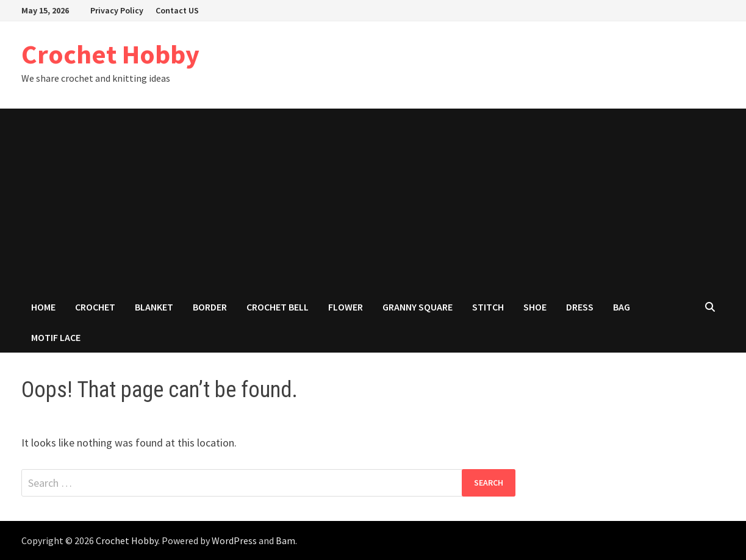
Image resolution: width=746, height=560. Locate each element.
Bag (622, 307)
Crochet (95, 307)
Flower (346, 307)
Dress (580, 307)
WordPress (234, 540)
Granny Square (418, 307)
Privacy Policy (117, 10)
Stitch (488, 307)
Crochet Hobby (110, 54)
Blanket (154, 307)
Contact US (177, 10)
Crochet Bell (278, 307)
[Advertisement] (373, 200)
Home (43, 307)
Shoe (535, 307)
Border (210, 307)
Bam (285, 540)
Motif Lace (56, 337)
